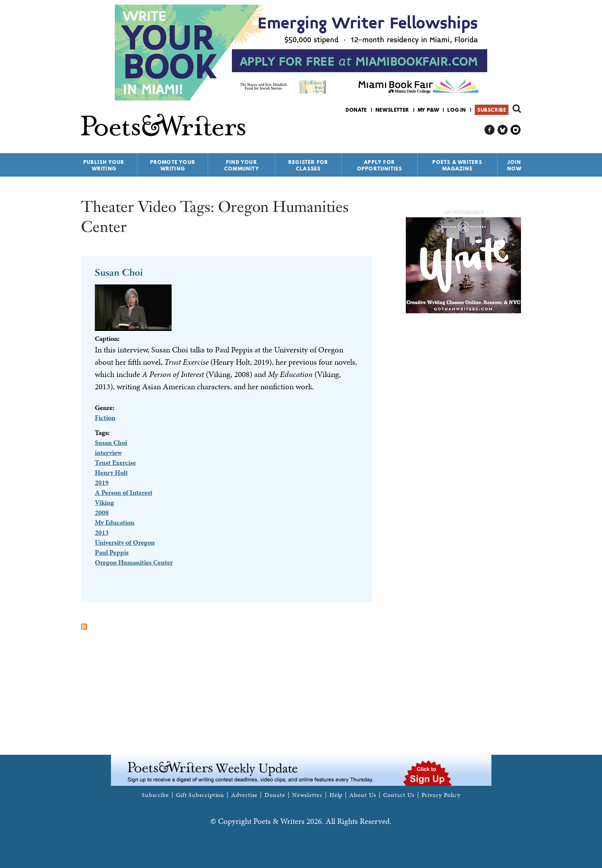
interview (108, 452)
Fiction (105, 417)
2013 (102, 532)
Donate (356, 110)
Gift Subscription (200, 795)
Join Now (514, 165)
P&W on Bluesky (503, 130)
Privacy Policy (441, 795)
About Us (363, 795)
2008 (102, 512)
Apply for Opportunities (380, 165)
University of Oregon (125, 542)
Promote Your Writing (173, 165)
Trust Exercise (115, 462)
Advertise (244, 795)
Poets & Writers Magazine (457, 165)
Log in (457, 110)
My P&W (428, 110)
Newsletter (392, 110)
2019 (102, 482)
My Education (115, 522)
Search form (517, 109)
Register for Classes (308, 165)
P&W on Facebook (490, 130)
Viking (104, 502)
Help (336, 795)
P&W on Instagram (516, 130)
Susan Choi (119, 272)
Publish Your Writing (104, 165)
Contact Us (399, 795)
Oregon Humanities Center (134, 562)
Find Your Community (242, 165)
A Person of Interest (124, 492)
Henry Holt (111, 472)
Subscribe (492, 110)
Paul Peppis (112, 552)
